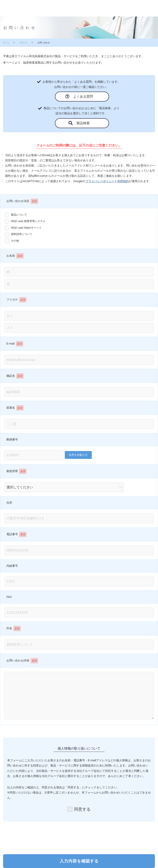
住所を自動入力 (78, 455)
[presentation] (79, 836)
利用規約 (123, 181)
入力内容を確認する (79, 861)
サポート (23, 43)
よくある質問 (82, 96)
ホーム (6, 43)
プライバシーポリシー (100, 181)
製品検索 (82, 123)
